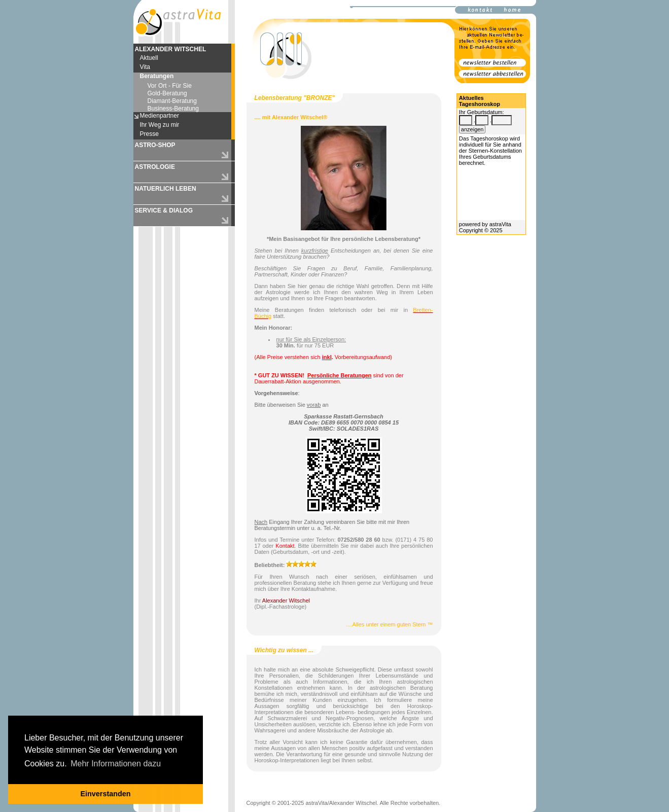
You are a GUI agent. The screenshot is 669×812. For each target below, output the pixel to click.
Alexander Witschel (286, 601)
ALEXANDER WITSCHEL (171, 49)
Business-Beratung (173, 109)
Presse (149, 134)
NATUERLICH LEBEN (166, 189)
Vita (145, 67)
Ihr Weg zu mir (160, 125)
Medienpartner (160, 116)
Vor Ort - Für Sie (170, 86)
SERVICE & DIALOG (164, 210)
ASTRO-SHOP (155, 145)
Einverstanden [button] (105, 794)
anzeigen (472, 129)
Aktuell (149, 58)
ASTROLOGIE (155, 167)
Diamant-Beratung (172, 101)
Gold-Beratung (167, 93)
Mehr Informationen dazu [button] (116, 764)
